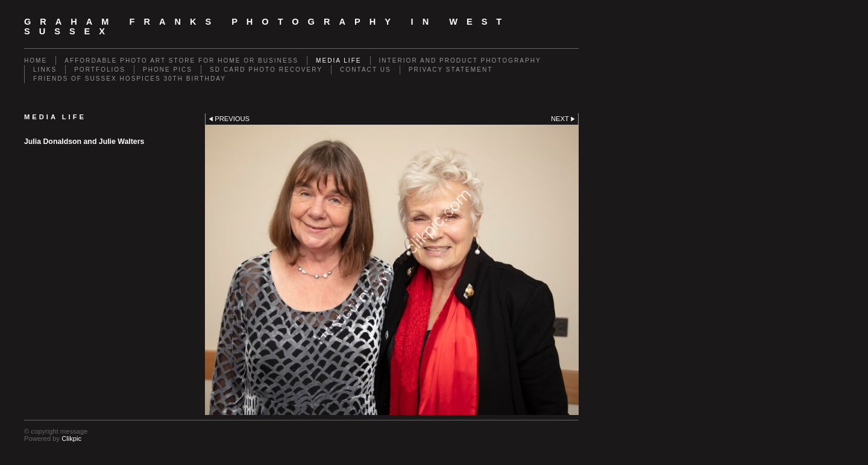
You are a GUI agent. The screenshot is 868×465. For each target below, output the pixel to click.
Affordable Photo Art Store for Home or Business (181, 61)
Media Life (338, 61)
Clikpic (71, 438)
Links (45, 70)
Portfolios (100, 70)
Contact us (366, 70)
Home (36, 61)
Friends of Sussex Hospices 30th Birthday (130, 79)
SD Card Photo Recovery (266, 70)
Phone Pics (168, 70)
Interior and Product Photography (460, 61)
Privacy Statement (451, 70)
